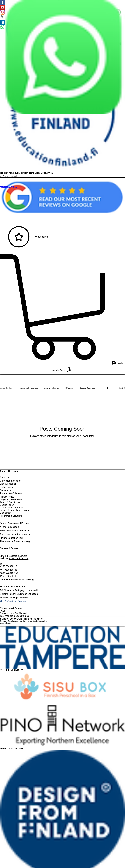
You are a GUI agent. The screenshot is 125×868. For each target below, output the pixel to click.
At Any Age (69, 388)
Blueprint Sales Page (87, 388)
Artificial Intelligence (51, 388)
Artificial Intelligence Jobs (29, 388)
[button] (107, 388)
